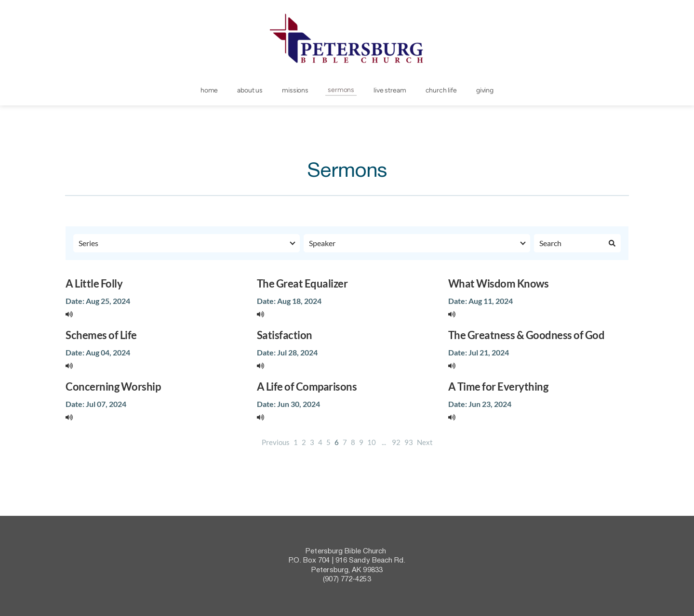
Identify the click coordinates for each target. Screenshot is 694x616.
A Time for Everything (498, 387)
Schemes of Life (101, 335)
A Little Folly (94, 283)
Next (425, 442)
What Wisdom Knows (499, 283)
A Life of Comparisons (307, 387)
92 (396, 442)
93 (409, 442)
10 (372, 442)
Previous (276, 442)
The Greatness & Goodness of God (527, 335)
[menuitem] (209, 91)
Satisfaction (285, 335)
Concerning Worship (113, 387)
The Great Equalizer (302, 283)
